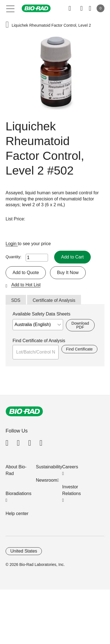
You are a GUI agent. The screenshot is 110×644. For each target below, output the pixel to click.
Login (12, 244)
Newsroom (47, 480)
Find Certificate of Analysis (39, 341)
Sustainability (49, 467)
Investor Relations (72, 490)
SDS (16, 300)
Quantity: (14, 257)
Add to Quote (26, 273)
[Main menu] (10, 8)
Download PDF (80, 325)
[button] (7, 25)
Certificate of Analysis (54, 300)
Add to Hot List (26, 285)
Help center (17, 514)
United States (24, 551)
